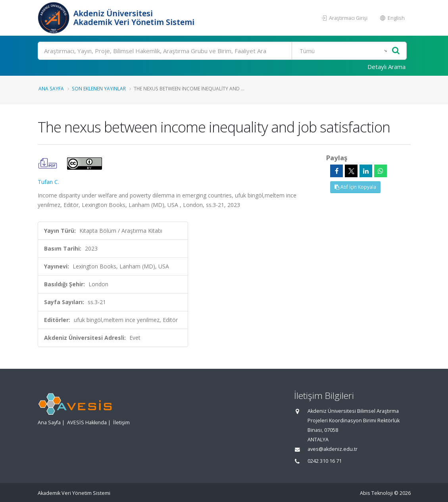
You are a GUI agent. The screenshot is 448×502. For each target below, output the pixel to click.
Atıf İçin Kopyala (355, 187)
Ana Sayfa (51, 88)
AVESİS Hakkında (87, 422)
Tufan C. (48, 182)
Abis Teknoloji (376, 493)
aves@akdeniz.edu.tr (333, 449)
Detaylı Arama (386, 67)
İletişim (121, 422)
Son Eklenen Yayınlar (99, 88)
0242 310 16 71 (325, 461)
